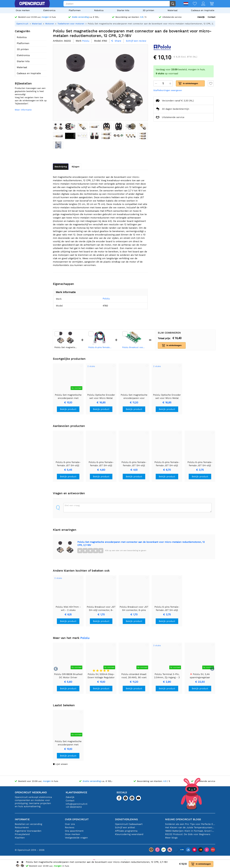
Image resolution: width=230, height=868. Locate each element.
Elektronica (49, 10)
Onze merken (23, 10)
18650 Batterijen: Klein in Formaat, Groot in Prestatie (190, 831)
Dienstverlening (126, 819)
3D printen (148, 10)
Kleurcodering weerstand (129, 834)
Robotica (99, 10)
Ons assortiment (74, 831)
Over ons (70, 824)
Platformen (75, 10)
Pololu (102, 299)
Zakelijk (201, 17)
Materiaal (172, 10)
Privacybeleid (22, 834)
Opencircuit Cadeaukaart (129, 824)
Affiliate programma (126, 831)
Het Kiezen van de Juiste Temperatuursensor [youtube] (190, 827)
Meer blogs (171, 838)
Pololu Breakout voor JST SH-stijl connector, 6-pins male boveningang (134, 347)
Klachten (20, 838)
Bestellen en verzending (28, 824)
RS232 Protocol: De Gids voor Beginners (188, 834)
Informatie (22, 819)
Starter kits (123, 10)
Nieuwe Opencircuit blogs (183, 819)
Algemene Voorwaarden (28, 831)
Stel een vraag (72, 505)
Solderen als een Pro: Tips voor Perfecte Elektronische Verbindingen (190, 824)
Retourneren (22, 827)
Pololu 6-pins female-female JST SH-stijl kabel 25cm (100, 347)
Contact (211, 17)
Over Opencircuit (77, 819)
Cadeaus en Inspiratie (203, 10)
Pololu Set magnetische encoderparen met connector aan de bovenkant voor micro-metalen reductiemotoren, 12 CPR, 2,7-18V (141, 544)
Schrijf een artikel (125, 827)
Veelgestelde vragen (76, 838)
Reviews (70, 827)
